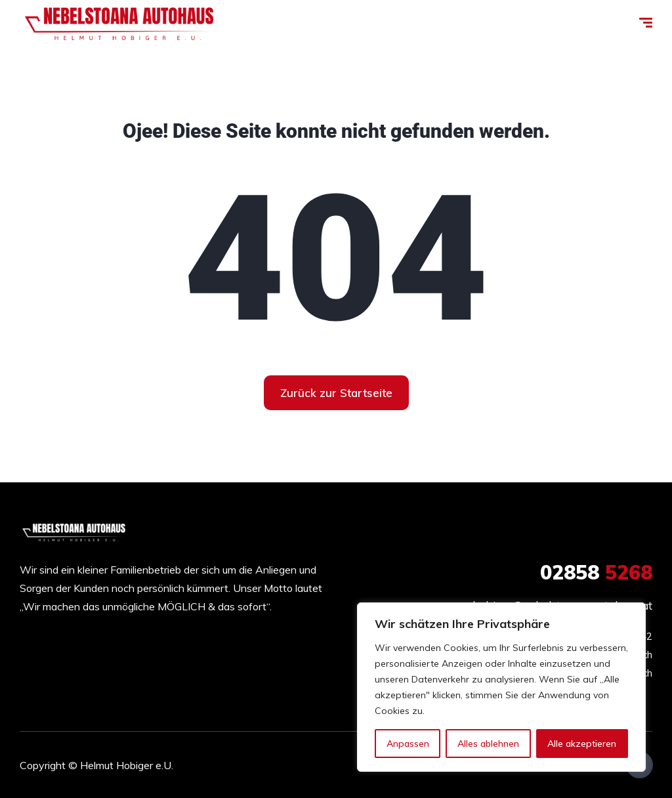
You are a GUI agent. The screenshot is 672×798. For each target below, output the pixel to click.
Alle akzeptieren (582, 744)
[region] (501, 687)
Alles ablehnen (488, 744)
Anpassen (408, 744)
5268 (596, 572)
